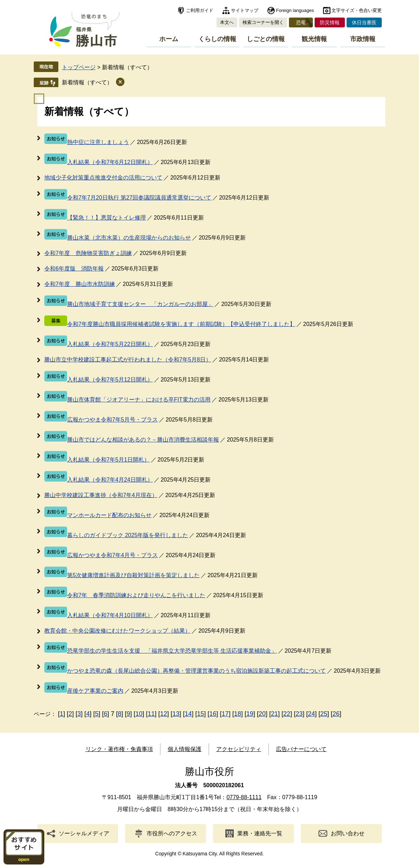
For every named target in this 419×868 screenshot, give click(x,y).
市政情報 (363, 39)
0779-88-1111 (244, 797)
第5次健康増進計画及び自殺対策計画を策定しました (133, 575)
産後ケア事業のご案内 (95, 691)
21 (275, 714)
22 (287, 714)
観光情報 (314, 39)
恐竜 (301, 22)
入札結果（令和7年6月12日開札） (110, 162)
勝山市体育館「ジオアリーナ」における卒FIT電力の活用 (139, 400)
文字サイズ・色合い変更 (357, 10)
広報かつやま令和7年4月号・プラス (112, 555)
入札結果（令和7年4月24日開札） (110, 480)
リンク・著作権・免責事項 (119, 749)
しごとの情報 (266, 39)
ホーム (169, 39)
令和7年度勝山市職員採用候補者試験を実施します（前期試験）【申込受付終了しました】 (181, 324)
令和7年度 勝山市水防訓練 (80, 284)
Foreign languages (295, 10)
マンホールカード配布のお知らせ (109, 515)
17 (225, 714)
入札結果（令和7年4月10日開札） (110, 615)
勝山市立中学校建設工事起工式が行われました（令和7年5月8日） (128, 360)
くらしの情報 (217, 39)
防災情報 (330, 22)
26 (336, 714)
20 (262, 714)
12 (163, 714)
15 (201, 714)
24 (311, 714)
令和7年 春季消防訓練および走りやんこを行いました (136, 595)
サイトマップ (245, 10)
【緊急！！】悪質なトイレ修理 (107, 218)
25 (324, 714)
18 (238, 714)
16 (213, 714)
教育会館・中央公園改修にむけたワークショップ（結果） (117, 631)
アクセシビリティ (239, 749)
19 (250, 714)
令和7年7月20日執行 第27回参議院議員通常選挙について (139, 198)
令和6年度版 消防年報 (74, 269)
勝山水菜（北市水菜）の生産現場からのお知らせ (129, 238)
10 (139, 714)
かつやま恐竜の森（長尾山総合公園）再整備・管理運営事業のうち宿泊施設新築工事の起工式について (196, 671)
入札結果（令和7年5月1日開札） (108, 460)
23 (299, 714)
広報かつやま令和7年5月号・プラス (112, 420)
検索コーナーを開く (263, 22)
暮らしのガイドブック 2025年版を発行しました (128, 535)
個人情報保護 (185, 749)
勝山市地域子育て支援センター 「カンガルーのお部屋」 (140, 304)
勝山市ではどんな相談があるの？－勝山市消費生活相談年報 (143, 440)
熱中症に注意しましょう (98, 142)
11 (151, 714)
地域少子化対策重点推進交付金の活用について (103, 178)
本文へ (227, 22)
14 (188, 714)
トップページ (79, 67)
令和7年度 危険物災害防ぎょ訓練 (88, 253)
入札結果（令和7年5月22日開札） (110, 344)
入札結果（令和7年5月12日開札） (110, 380)
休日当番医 (364, 22)
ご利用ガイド (200, 10)
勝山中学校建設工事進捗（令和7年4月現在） (101, 495)
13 (176, 714)
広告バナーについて (301, 749)
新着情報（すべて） (87, 82)
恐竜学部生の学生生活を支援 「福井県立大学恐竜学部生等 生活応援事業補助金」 (172, 651)
